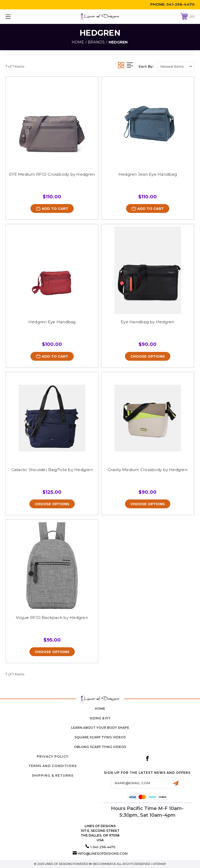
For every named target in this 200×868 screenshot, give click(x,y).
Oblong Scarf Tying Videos (100, 747)
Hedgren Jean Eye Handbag (148, 174)
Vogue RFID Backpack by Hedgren (52, 617)
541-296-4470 (180, 4)
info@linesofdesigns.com (103, 854)
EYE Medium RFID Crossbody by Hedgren (52, 174)
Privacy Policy (53, 756)
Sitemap (160, 864)
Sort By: (146, 66)
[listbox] (176, 66)
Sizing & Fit (100, 718)
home (100, 709)
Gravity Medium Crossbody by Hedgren (148, 470)
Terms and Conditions (53, 766)
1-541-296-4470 (103, 847)
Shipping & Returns (53, 776)
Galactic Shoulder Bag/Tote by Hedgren (52, 470)
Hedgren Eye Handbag (52, 322)
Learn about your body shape (100, 728)
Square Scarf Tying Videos (100, 737)
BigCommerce (105, 864)
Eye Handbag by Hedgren (148, 322)
